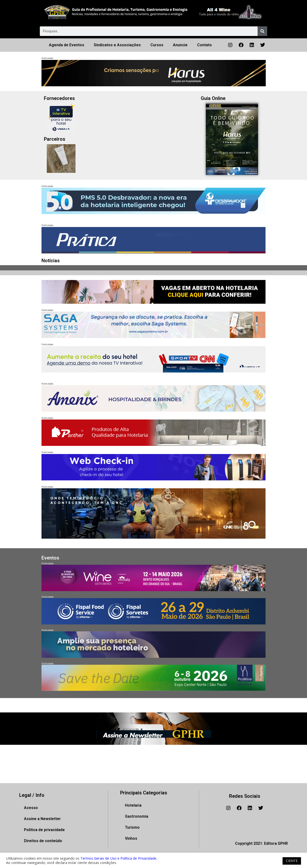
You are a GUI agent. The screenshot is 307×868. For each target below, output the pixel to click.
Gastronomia (137, 816)
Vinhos (131, 838)
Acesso (31, 808)
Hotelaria (133, 805)
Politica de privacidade (44, 830)
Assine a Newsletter (42, 819)
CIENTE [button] (292, 861)
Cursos (157, 45)
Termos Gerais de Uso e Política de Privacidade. (119, 858)
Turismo (132, 827)
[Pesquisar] (262, 31)
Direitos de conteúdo (43, 841)
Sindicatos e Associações (117, 45)
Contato (204, 45)
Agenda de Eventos (67, 45)
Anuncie (180, 45)
